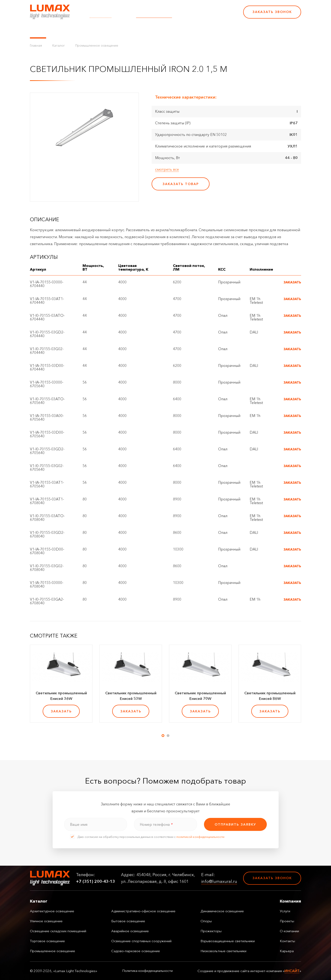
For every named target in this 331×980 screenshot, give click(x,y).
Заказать (292, 282)
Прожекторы (211, 931)
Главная (36, 45)
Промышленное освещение (97, 45)
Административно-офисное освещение (143, 911)
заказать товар (181, 184)
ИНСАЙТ (292, 971)
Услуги (113, 30)
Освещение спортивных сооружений (141, 941)
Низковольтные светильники (223, 951)
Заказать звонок (272, 12)
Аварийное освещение (130, 931)
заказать (61, 711)
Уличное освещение (46, 921)
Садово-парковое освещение (136, 951)
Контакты (185, 30)
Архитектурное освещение (52, 911)
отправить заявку (235, 824)
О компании (158, 30)
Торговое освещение (47, 941)
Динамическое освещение (222, 911)
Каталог (38, 30)
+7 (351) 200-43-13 (208, 15)
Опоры (206, 921)
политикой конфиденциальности (200, 837)
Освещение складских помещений (58, 931)
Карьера (207, 30)
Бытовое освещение (128, 921)
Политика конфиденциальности (147, 971)
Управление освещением (76, 30)
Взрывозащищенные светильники (228, 941)
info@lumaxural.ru (154, 15)
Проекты (133, 30)
